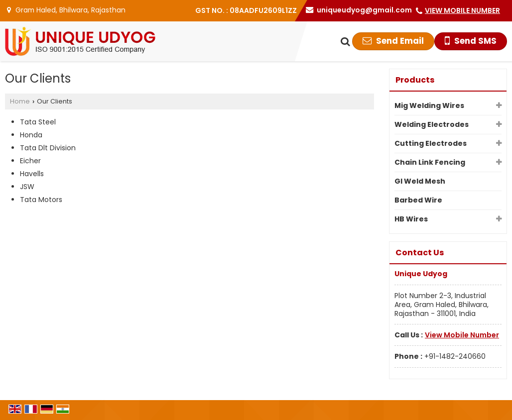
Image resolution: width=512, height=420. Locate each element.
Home (20, 101)
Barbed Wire (418, 200)
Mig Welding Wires (429, 105)
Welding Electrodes (432, 124)
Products (415, 80)
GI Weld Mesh (420, 181)
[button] (462, 10)
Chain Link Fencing (430, 162)
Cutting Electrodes (431, 143)
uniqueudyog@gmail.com (364, 10)
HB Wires (411, 219)
